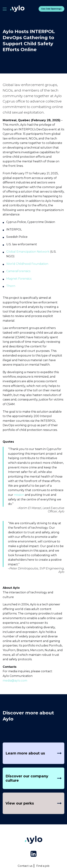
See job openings (51, 9)
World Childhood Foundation (27, 264)
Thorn (11, 286)
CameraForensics (18, 271)
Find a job (43, 866)
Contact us (25, 866)
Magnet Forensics (19, 279)
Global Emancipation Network (28, 252)
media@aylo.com (15, 681)
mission (19, 495)
